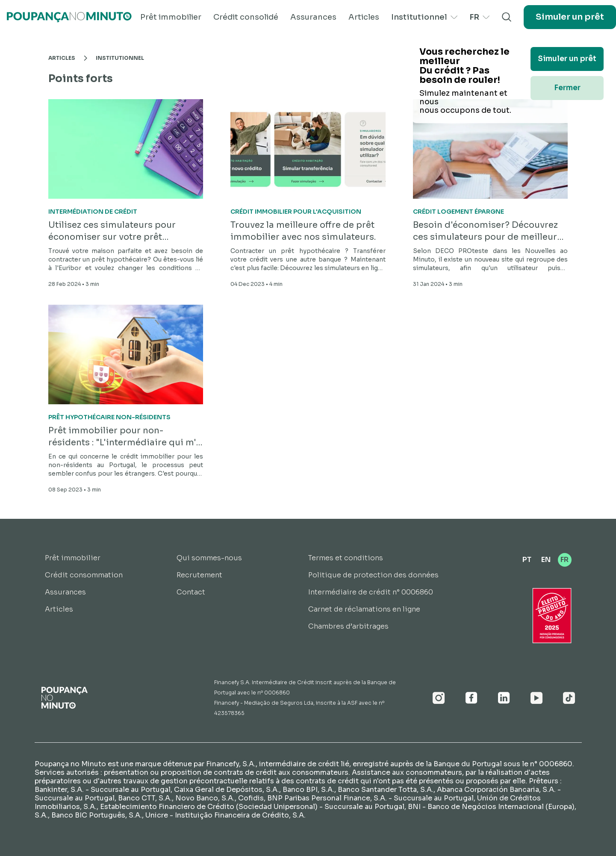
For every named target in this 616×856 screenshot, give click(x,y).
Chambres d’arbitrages (348, 626)
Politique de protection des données (373, 575)
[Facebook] (472, 698)
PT (527, 560)
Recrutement (199, 575)
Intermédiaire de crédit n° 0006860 (371, 592)
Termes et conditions (346, 558)
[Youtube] (536, 698)
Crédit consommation (84, 575)
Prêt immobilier (171, 17)
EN (546, 560)
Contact (191, 592)
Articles (364, 17)
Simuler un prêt (570, 17)
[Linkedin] (504, 698)
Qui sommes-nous (209, 558)
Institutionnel (424, 17)
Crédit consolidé (246, 17)
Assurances (313, 17)
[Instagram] (439, 698)
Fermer (567, 88)
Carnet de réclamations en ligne (364, 609)
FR (479, 17)
